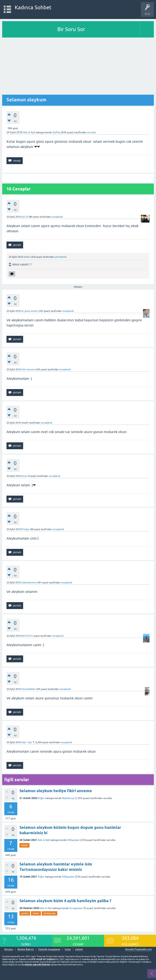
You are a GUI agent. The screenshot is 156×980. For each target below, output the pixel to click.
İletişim (9, 949)
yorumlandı (61, 257)
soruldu (92, 132)
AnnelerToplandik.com (138, 949)
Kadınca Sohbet (33, 7)
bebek (24, 845)
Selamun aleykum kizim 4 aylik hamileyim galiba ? (65, 901)
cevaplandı (57, 217)
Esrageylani (76, 908)
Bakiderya (68, 798)
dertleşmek (50, 913)
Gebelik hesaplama (49, 949)
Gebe (68, 949)
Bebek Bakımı (26, 949)
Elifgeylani (73, 840)
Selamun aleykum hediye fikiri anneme (56, 791)
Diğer (41, 798)
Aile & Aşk (29, 132)
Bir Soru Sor (71, 29)
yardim (25, 913)
